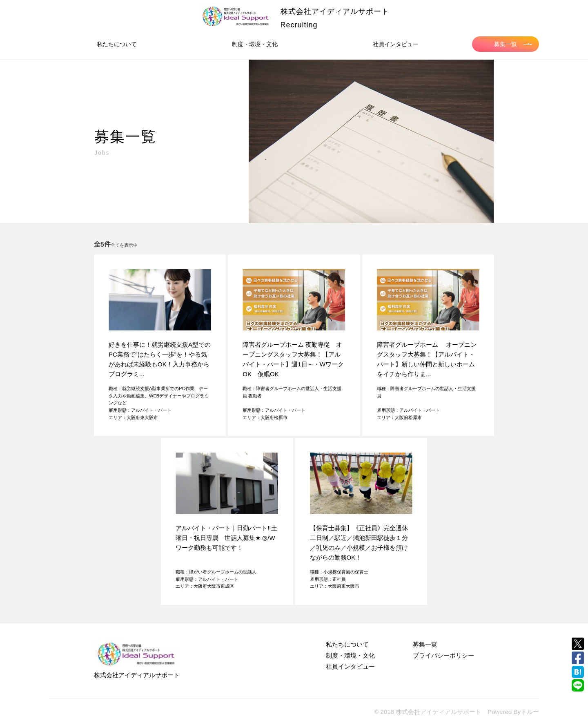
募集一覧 (513, 44)
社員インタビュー (396, 44)
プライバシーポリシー (443, 655)
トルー (530, 712)
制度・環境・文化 (255, 44)
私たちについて (117, 44)
